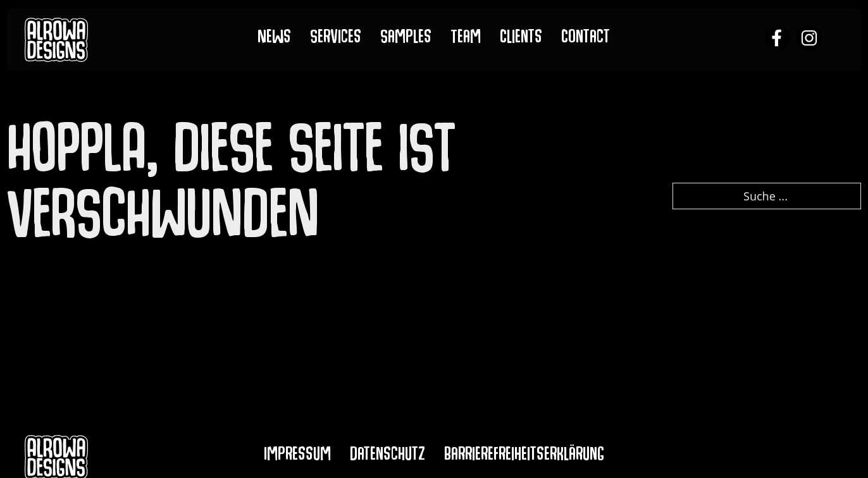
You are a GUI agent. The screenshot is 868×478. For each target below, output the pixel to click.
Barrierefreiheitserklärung (524, 457)
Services (336, 39)
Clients (521, 39)
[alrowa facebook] (778, 40)
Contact (586, 39)
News (274, 39)
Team (466, 39)
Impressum (297, 457)
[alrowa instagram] (809, 40)
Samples (406, 39)
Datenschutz (387, 457)
